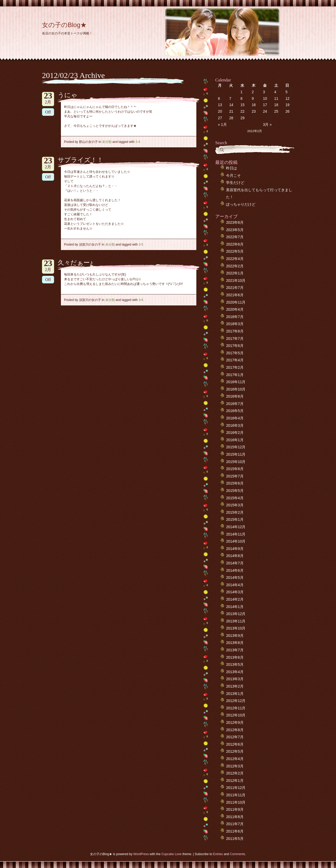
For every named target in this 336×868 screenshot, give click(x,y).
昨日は (232, 168)
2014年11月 (236, 534)
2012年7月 (235, 737)
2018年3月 (235, 324)
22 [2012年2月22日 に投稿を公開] (242, 111)
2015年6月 (235, 483)
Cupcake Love (172, 854)
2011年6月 (235, 831)
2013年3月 (235, 679)
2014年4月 (235, 585)
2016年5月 (235, 411)
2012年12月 (236, 701)
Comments (238, 854)
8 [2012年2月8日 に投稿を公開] (241, 99)
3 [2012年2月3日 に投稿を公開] (264, 92)
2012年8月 (235, 730)
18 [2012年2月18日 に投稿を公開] (276, 105)
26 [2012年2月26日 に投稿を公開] (287, 111)
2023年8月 (235, 223)
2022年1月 (235, 273)
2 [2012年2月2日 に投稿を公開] (253, 92)
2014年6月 (235, 571)
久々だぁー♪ (75, 263)
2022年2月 (235, 266)
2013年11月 (236, 621)
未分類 (107, 142)
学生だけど (235, 183)
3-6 (141, 300)
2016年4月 (235, 418)
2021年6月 (235, 295)
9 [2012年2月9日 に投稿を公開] (253, 99)
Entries (218, 854)
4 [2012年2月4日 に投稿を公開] (275, 92)
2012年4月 (235, 759)
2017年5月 (235, 353)
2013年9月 (235, 636)
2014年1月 (235, 607)
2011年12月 (236, 788)
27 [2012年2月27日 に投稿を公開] (220, 118)
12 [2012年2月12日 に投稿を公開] (287, 99)
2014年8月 (235, 556)
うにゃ (68, 95)
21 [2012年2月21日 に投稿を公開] (231, 111)
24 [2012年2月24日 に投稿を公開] (265, 111)
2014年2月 (235, 599)
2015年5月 (235, 491)
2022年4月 (235, 259)
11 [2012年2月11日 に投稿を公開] (276, 99)
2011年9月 (235, 810)
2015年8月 (235, 469)
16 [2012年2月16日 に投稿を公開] (254, 105)
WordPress (141, 854)
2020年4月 (235, 310)
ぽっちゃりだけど (241, 204)
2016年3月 (235, 426)
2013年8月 (235, 643)
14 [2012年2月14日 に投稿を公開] (231, 105)
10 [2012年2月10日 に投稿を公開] (265, 99)
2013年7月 (235, 650)
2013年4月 (235, 672)
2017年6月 (235, 346)
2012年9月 (235, 723)
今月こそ (233, 176)
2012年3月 (235, 766)
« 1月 (222, 125)
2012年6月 (235, 744)
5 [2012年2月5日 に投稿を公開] (286, 92)
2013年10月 (236, 628)
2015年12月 (236, 447)
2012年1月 (235, 781)
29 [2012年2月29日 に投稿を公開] (242, 118)
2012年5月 (235, 752)
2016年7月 (235, 404)
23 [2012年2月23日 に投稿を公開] (254, 111)
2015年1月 (235, 520)
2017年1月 (235, 375)
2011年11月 (236, 795)
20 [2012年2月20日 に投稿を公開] (220, 111)
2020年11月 (236, 302)
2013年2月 (235, 686)
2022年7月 (235, 237)
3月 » (267, 125)
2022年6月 (235, 244)
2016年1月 (235, 440)
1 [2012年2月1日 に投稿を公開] (241, 92)
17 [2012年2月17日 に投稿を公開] (265, 105)
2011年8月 (235, 817)
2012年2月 (235, 773)
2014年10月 (236, 541)
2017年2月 (235, 368)
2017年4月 (235, 360)
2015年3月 (235, 505)
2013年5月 (235, 665)
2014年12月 (236, 527)
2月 (48, 98)
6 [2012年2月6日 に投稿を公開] (219, 99)
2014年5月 (235, 578)
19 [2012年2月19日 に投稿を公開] (287, 105)
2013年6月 (235, 658)
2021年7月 (235, 288)
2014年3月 (235, 592)
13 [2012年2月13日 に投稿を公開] (220, 105)
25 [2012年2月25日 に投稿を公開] (276, 111)
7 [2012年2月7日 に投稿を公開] (230, 99)
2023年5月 (235, 230)
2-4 (138, 142)
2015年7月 (235, 476)
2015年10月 (236, 462)
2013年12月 (236, 614)
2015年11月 (236, 454)
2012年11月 (236, 708)
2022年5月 (235, 251)
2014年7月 (235, 563)
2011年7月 (235, 824)
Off (48, 112)
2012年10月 (236, 715)
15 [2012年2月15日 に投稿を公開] (242, 105)
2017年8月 (235, 331)
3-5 (141, 245)
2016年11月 (236, 382)
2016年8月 (235, 396)
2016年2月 (235, 433)
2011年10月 (236, 802)
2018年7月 (235, 317)
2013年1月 (235, 694)
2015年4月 (235, 498)
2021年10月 (236, 281)
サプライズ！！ (80, 160)
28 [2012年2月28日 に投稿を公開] (231, 118)
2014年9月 (235, 549)
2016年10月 (236, 389)
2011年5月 (235, 839)
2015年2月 (235, 513)
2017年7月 (235, 339)
